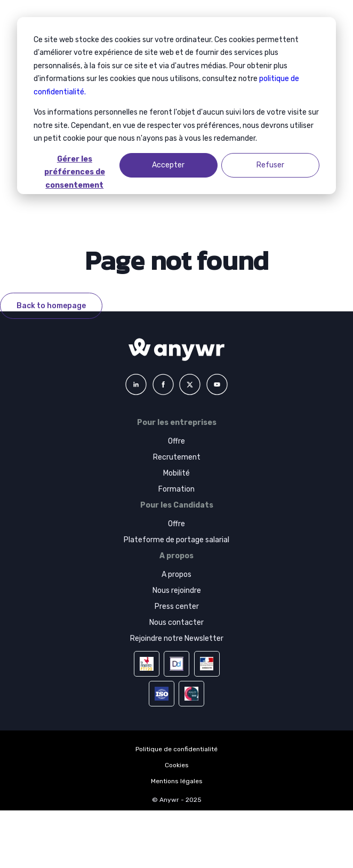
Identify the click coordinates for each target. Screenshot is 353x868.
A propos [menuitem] (176, 574)
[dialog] (176, 106)
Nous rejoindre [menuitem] (177, 590)
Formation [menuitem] (176, 489)
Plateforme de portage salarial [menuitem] (176, 540)
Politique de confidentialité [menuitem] (176, 749)
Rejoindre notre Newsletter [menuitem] (177, 638)
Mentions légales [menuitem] (177, 781)
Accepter (168, 165)
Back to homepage (51, 306)
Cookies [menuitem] (177, 765)
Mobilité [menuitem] (176, 473)
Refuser (270, 165)
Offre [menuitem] (176, 441)
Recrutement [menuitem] (177, 457)
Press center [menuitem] (177, 606)
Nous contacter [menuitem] (176, 622)
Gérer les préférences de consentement (75, 166)
